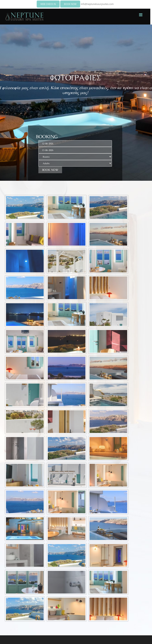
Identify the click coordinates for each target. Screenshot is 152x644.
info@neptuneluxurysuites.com (97, 4)
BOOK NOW (70, 4)
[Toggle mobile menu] (141, 15)
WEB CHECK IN (48, 4)
